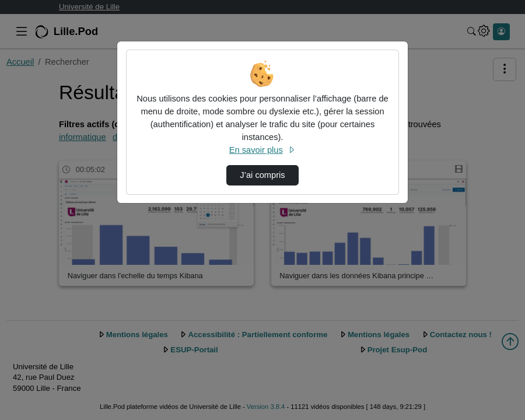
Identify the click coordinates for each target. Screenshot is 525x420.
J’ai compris (262, 175)
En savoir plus (262, 150)
